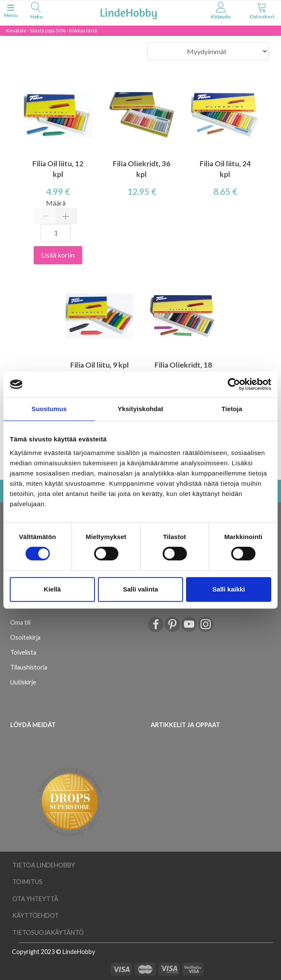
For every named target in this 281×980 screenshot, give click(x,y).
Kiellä (52, 589)
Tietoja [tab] (232, 409)
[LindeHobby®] (129, 12)
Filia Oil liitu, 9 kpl (100, 365)
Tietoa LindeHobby (44, 865)
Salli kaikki (229, 589)
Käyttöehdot (36, 915)
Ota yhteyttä (35, 899)
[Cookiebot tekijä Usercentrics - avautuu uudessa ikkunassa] (234, 384)
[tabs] (36, 12)
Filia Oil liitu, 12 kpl (58, 169)
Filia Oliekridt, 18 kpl (183, 370)
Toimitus (27, 882)
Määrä (56, 203)
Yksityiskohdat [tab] (140, 409)
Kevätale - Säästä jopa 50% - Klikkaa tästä (52, 30)
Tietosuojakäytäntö (48, 932)
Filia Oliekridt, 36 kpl (142, 169)
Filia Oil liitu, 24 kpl (225, 169)
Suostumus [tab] (49, 409)
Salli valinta (141, 589)
